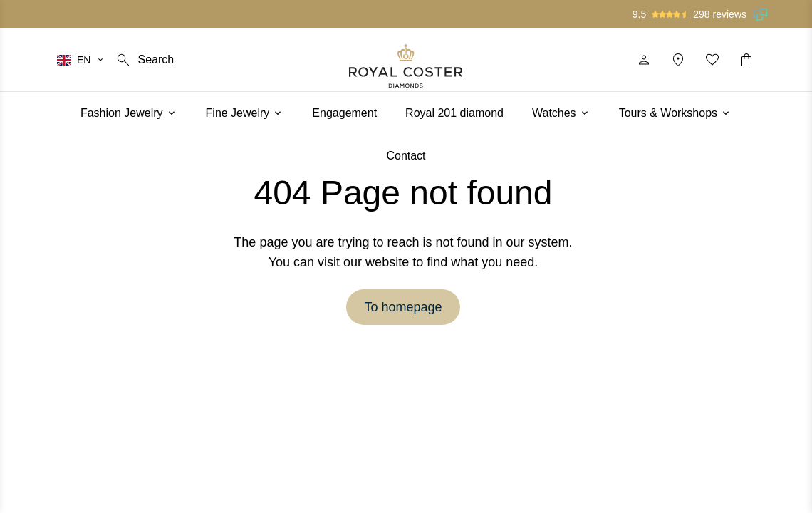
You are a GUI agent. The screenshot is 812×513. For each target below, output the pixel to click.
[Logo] (406, 66)
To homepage (403, 307)
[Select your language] (81, 60)
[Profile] (644, 60)
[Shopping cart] (746, 60)
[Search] (144, 60)
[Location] (678, 60)
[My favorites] (712, 60)
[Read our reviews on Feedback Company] (761, 14)
